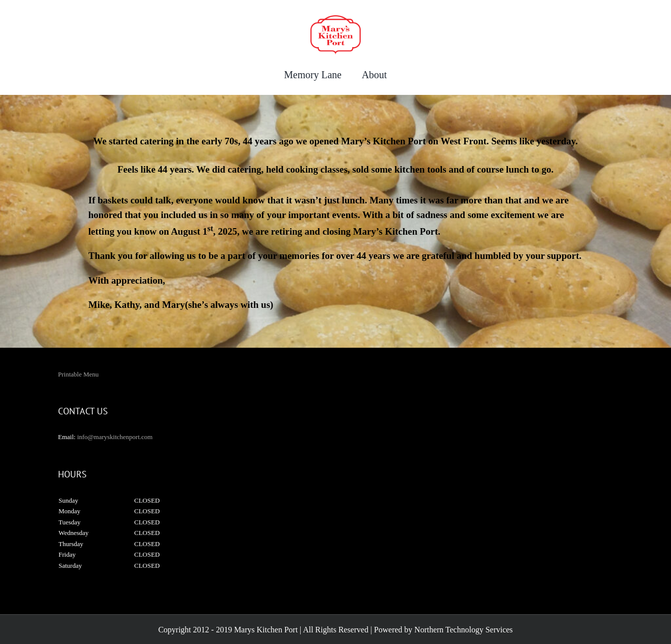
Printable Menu (78, 374)
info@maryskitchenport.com (115, 437)
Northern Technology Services (463, 630)
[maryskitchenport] (335, 18)
